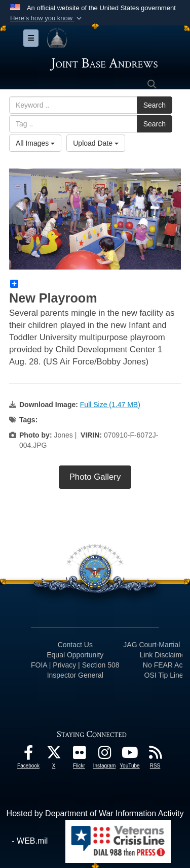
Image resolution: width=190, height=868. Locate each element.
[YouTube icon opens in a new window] (130, 755)
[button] (47, 18)
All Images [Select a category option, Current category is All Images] (35, 143)
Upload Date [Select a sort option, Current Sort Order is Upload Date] (96, 143)
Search (155, 105)
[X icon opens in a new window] (54, 755)
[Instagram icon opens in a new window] (104, 755)
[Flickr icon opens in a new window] (79, 755)
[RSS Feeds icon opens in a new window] (155, 755)
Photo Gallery (95, 477)
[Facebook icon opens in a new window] (28, 755)
